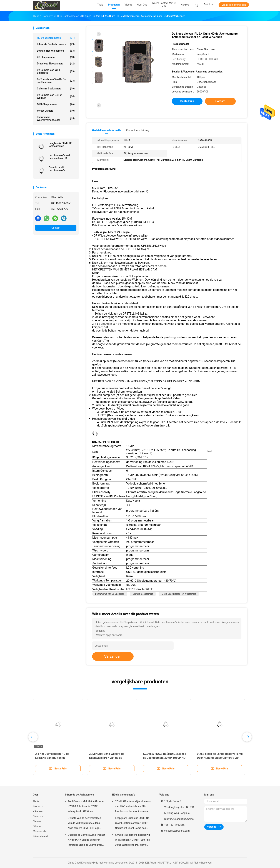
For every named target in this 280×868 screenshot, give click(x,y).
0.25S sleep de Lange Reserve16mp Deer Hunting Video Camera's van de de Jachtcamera (220, 758)
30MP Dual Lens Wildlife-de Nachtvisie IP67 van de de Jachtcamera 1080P (107, 758)
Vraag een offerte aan (234, 5)
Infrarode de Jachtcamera (56, 44)
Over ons (38, 816)
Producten (39, 806)
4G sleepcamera (56, 57)
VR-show (38, 811)
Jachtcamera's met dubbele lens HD (59, 157)
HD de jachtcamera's (56, 38)
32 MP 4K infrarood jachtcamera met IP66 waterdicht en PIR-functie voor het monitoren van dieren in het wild (133, 807)
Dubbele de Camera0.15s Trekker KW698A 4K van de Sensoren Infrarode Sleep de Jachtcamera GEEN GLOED (86, 840)
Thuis (36, 801)
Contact (56, 228)
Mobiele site (40, 831)
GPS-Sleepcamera (56, 104)
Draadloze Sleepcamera (56, 64)
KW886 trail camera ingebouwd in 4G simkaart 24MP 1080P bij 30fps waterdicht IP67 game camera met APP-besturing (132, 840)
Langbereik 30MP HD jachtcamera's (61, 145)
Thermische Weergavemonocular (56, 119)
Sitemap (37, 826)
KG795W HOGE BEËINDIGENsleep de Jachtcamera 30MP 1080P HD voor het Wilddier (165, 758)
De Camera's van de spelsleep (110, 594)
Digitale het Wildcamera (56, 51)
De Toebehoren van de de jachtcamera (56, 81)
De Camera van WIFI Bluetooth (56, 71)
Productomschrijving (138, 130)
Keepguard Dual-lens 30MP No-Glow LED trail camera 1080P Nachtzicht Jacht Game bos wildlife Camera (133, 824)
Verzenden (113, 656)
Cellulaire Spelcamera (56, 89)
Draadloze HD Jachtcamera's (57, 169)
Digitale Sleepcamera (143, 594)
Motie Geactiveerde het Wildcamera (179, 594)
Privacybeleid (40, 836)
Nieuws (37, 821)
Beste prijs (187, 101)
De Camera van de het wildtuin (56, 96)
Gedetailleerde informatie (107, 130)
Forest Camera (56, 111)
